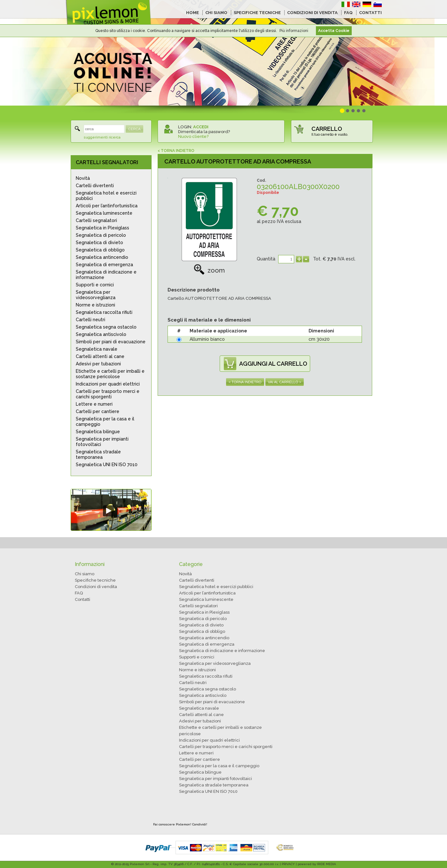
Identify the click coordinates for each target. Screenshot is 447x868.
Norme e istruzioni (95, 305)
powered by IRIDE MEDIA (317, 864)
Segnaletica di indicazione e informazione (106, 275)
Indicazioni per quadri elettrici (108, 384)
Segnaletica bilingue (98, 432)
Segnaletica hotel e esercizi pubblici (106, 196)
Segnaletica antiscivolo (101, 334)
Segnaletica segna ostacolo (106, 327)
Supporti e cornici (95, 285)
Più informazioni (294, 31)
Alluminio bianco (207, 339)
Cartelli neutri (90, 320)
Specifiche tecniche (95, 580)
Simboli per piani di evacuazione (111, 342)
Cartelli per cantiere (98, 411)
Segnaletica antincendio (102, 257)
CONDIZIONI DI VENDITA (312, 13)
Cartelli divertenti (95, 186)
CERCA (134, 129)
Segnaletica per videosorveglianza (96, 295)
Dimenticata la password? (204, 132)
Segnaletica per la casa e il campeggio (105, 422)
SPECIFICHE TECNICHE (257, 13)
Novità (83, 178)
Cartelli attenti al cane (100, 356)
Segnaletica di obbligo (100, 250)
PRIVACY (288, 864)
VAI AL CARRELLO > (285, 382)
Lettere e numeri (94, 404)
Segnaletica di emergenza (104, 265)
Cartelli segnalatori (96, 220)
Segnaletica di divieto (99, 243)
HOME (192, 13)
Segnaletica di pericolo (101, 235)
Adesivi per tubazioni (98, 364)
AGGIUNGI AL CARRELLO (273, 364)
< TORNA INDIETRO (176, 151)
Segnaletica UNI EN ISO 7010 (107, 465)
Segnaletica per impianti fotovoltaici (102, 442)
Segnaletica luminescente (104, 213)
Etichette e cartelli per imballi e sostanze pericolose (110, 374)
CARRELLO (327, 129)
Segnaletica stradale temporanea (98, 454)
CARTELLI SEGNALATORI (107, 162)
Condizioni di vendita (96, 587)
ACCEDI (201, 127)
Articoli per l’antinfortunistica (107, 206)
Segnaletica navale (97, 349)
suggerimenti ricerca (102, 137)
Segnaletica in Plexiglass (102, 228)
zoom (209, 270)
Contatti (82, 599)
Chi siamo (85, 574)
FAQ (348, 13)
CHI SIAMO (216, 13)
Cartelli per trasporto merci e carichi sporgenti (108, 394)
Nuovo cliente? (193, 136)
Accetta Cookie (334, 31)
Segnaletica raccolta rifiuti (104, 312)
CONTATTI (370, 13)
